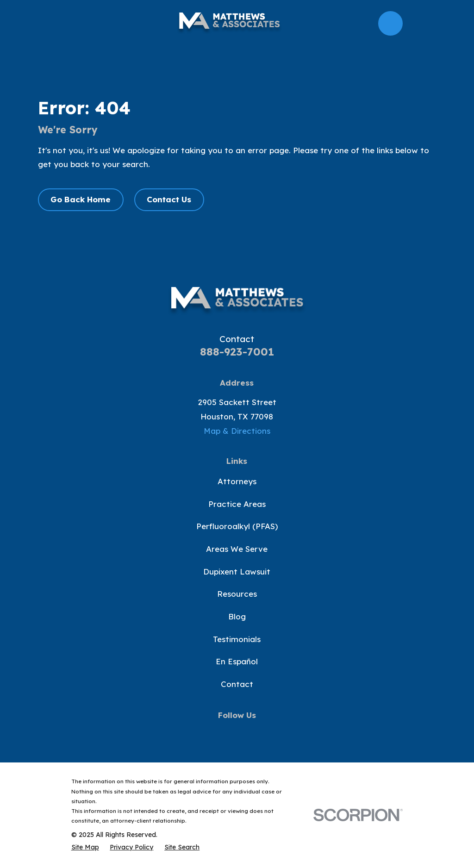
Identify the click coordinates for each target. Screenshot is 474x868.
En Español (237, 661)
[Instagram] (259, 733)
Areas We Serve (237, 549)
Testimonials (237, 639)
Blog (237, 616)
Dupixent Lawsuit (237, 571)
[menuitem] (85, 847)
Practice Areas (237, 504)
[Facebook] (193, 733)
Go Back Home (81, 199)
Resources (237, 594)
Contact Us (169, 199)
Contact (237, 684)
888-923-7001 (237, 352)
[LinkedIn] (281, 733)
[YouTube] (237, 733)
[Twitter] (215, 733)
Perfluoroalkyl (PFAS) (237, 526)
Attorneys (237, 481)
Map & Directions (237, 431)
